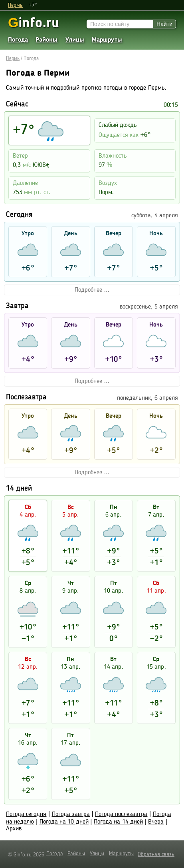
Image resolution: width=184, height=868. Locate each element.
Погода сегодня (26, 814)
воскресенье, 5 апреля (149, 307)
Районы (46, 40)
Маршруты (107, 40)
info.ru (34, 23)
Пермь (15, 5)
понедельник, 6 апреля (147, 398)
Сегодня (19, 215)
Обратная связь (156, 854)
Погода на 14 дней (118, 822)
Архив (14, 829)
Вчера (156, 822)
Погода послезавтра (121, 814)
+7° (33, 5)
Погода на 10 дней (64, 822)
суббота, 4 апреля (155, 216)
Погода (18, 40)
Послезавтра (26, 398)
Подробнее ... (92, 290)
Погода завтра (71, 814)
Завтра (17, 306)
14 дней (19, 489)
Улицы (75, 40)
